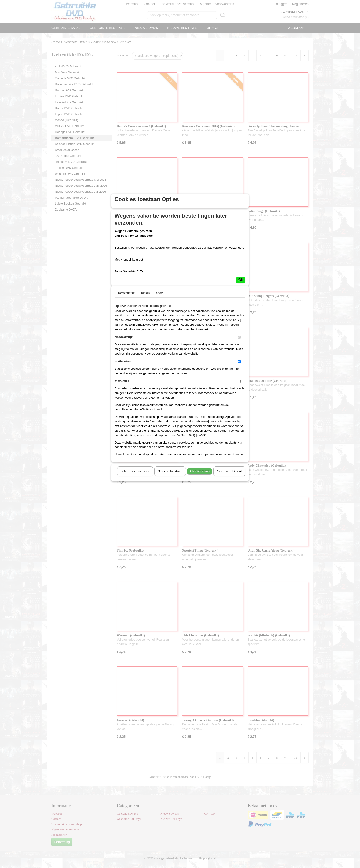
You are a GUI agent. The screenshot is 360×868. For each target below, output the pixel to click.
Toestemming (126, 336)
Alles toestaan (200, 514)
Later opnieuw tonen (135, 514)
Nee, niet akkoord (229, 514)
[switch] (239, 380)
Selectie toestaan (170, 514)
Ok (241, 323)
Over (159, 336)
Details (145, 336)
